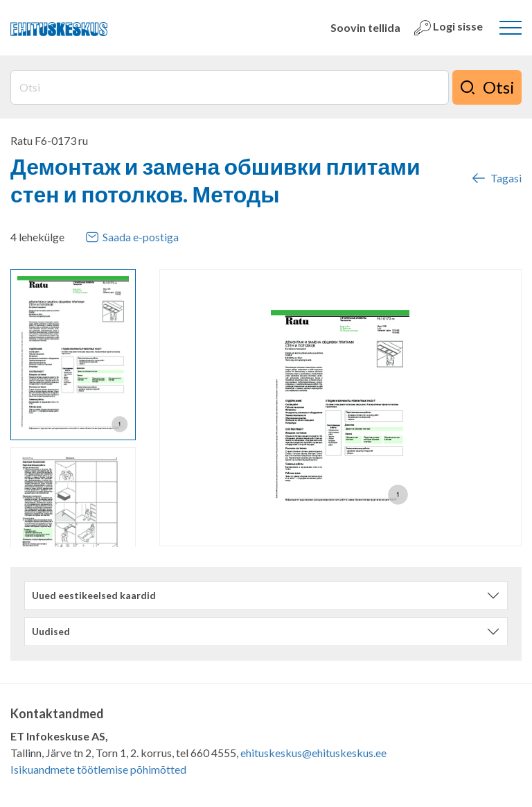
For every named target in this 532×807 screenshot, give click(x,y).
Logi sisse (449, 28)
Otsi (487, 87)
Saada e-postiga (132, 237)
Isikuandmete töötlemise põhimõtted (98, 769)
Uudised (51, 631)
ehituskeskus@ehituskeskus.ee (313, 753)
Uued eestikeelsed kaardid (94, 595)
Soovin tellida (365, 27)
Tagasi (496, 178)
